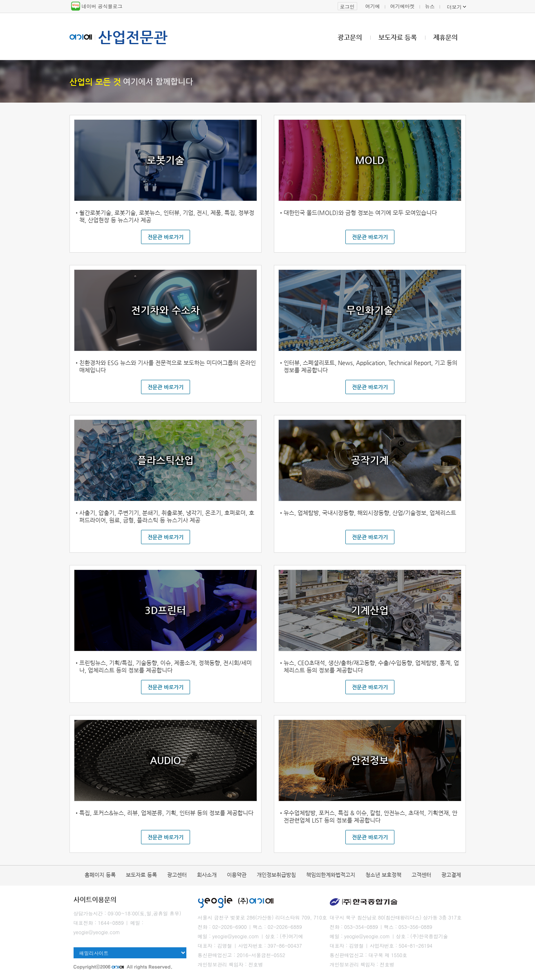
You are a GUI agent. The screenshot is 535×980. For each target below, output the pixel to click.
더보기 (454, 7)
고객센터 (421, 875)
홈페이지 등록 (100, 875)
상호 (270, 936)
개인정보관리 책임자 (221, 964)
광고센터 (177, 875)
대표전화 (83, 923)
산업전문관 (133, 37)
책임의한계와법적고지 (331, 875)
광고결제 (451, 875)
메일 (135, 923)
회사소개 (207, 875)
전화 (203, 927)
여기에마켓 (403, 6)
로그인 (347, 6)
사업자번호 (250, 945)
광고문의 (350, 37)
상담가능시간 (88, 913)
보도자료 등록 (398, 37)
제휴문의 (445, 37)
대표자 (205, 945)
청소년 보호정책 (383, 875)
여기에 (373, 6)
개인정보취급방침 (276, 875)
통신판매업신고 (215, 955)
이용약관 (237, 875)
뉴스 (430, 6)
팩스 (258, 927)
